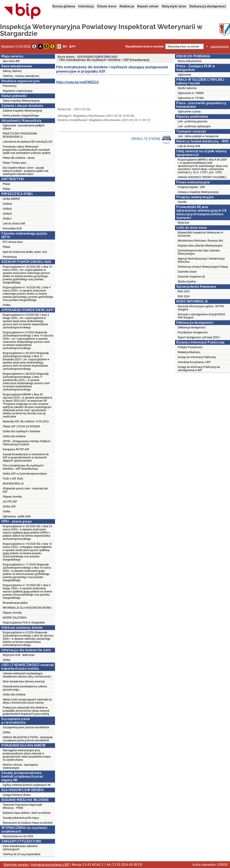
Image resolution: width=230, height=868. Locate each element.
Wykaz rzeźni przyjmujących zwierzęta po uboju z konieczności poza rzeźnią (27, 701)
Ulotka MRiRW (11, 199)
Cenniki (182, 202)
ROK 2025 (184, 292)
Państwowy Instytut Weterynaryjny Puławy (203, 267)
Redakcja (127, 6)
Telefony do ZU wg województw (22, 854)
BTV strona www (13, 242)
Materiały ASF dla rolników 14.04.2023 (26, 422)
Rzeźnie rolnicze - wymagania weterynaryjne (20, 766)
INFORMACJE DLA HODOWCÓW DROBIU (27, 608)
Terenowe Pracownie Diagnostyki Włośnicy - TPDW (22, 806)
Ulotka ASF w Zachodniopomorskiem (25, 474)
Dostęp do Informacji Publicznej (197, 357)
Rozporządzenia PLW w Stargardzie (24, 623)
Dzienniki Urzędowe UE (191, 277)
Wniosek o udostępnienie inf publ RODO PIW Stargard (201, 316)
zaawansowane (220, 47)
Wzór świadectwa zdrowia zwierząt (24, 682)
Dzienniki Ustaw (187, 272)
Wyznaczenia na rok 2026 (18, 836)
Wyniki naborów (187, 88)
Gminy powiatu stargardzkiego (21, 116)
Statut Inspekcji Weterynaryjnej (21, 101)
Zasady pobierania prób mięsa (21, 818)
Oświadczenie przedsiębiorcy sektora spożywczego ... (25, 688)
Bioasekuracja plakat (15, 603)
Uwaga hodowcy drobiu (17, 795)
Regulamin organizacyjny (18, 91)
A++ (72, 46)
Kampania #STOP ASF (16, 449)
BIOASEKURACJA (13, 484)
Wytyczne (183, 223)
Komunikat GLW (12, 229)
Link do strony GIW (14, 224)
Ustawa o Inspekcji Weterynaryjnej (198, 192)
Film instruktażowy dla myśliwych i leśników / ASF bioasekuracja (23, 467)
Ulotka (7, 305)
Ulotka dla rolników (14, 436)
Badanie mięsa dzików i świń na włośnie (27, 813)
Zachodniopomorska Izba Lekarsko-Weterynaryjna (199, 252)
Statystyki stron (174, 6)
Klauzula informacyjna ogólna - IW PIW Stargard (201, 308)
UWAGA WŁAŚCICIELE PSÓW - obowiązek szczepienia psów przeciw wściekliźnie (28, 739)
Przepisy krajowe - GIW (191, 187)
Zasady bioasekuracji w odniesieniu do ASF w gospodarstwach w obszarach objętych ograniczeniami (26, 458)
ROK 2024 (184, 296)
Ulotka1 (7, 219)
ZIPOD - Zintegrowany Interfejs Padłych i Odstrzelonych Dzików (27, 443)
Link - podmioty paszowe (192, 121)
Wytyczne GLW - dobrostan (19, 655)
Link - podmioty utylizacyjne (194, 126)
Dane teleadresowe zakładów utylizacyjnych (20, 848)
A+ (65, 46)
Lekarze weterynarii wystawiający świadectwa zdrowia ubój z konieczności (27, 675)
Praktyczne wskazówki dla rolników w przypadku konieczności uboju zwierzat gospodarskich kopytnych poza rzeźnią (26, 711)
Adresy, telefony (12, 71)
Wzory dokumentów (190, 61)
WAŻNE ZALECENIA (15, 618)
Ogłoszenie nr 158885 (191, 93)
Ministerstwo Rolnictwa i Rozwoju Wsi (200, 241)
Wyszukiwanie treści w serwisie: (145, 47)
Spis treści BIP (11, 61)
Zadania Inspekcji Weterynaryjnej (22, 111)
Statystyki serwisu (16, 865)
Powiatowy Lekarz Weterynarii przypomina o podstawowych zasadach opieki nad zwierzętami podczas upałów (27, 150)
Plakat (7, 184)
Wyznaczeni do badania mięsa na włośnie (28, 823)
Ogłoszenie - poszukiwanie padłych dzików (24, 127)
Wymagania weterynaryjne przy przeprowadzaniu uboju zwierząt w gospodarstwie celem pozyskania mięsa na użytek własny (27, 755)
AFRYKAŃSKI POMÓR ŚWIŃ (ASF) (97, 56)
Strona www (107, 6)
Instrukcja (86, 6)
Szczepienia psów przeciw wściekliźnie (26, 727)
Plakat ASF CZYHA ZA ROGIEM (21, 426)
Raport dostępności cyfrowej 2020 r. (199, 337)
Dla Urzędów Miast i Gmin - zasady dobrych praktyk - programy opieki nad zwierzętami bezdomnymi (25, 171)
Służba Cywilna (187, 282)
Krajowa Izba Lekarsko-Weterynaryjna (200, 246)
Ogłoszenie (184, 75)
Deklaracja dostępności (208, 6)
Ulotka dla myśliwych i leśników (22, 431)
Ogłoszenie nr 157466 (191, 98)
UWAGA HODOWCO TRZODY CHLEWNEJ (202, 177)
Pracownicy (10, 86)
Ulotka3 (7, 209)
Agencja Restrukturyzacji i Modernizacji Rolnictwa (201, 260)
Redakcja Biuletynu (189, 352)
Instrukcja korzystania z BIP (194, 362)
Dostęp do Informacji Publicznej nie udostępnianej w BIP (199, 369)
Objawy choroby (12, 497)
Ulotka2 (7, 214)
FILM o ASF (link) (13, 479)
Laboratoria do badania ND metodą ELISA (28, 142)
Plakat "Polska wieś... (15, 163)
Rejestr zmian (148, 6)
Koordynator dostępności (193, 332)
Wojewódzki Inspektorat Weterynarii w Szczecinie (200, 234)
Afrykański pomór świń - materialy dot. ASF (26, 490)
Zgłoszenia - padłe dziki (17, 516)
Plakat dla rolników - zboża (19, 158)
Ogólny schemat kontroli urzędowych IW (27, 785)
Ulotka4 (7, 204)
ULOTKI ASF (10, 502)
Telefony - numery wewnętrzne (21, 76)
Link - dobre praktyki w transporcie (198, 136)
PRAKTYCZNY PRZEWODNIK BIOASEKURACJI (20, 135)
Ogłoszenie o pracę (189, 112)
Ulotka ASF (9, 507)
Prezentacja (10, 257)
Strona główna (64, 6)
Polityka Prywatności (190, 347)
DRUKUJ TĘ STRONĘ (151, 139)
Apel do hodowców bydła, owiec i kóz (25, 252)
